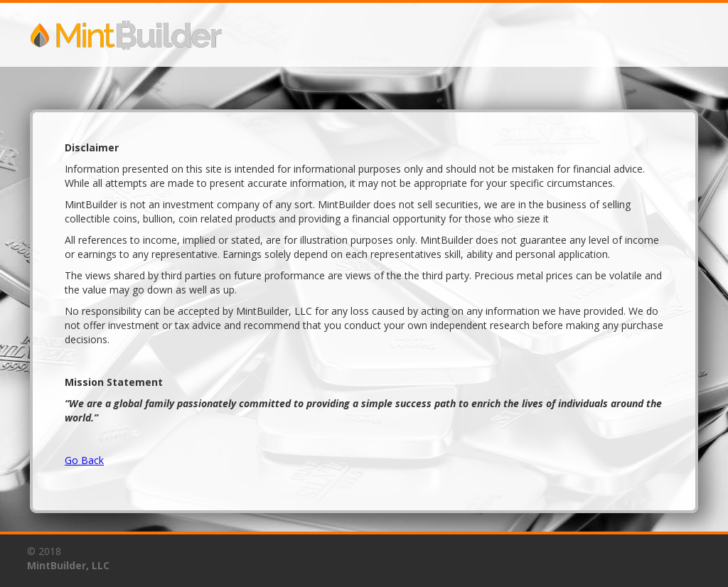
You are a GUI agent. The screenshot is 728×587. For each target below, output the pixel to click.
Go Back (84, 460)
